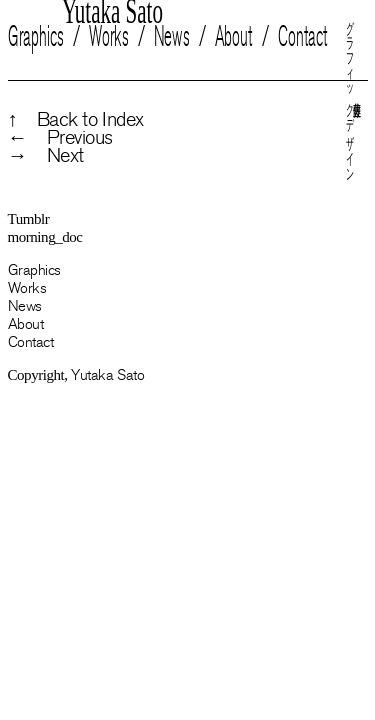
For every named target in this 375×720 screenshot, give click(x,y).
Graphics (36, 36)
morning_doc (45, 237)
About (233, 36)
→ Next (46, 156)
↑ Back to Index (76, 120)
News (171, 36)
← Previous (61, 138)
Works (108, 36)
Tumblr (29, 219)
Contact (302, 36)
